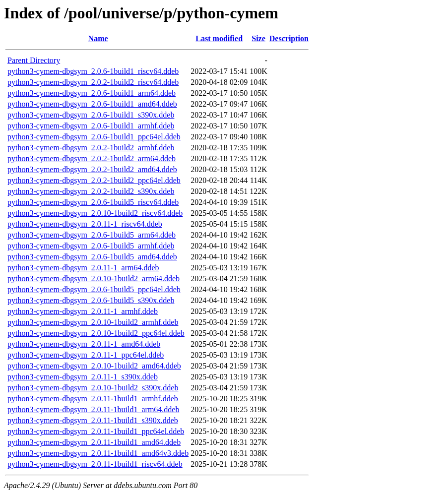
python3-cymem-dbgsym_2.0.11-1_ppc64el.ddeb (86, 355)
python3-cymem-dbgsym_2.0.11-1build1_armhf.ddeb (93, 399)
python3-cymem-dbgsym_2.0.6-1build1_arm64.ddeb (92, 93)
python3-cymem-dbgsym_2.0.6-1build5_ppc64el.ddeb (94, 289)
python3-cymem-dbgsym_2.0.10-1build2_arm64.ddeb (94, 278)
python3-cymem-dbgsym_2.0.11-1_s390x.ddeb (83, 377)
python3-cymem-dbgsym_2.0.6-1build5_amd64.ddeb (92, 257)
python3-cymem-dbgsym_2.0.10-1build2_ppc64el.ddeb (96, 333)
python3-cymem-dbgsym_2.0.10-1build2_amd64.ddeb (94, 366)
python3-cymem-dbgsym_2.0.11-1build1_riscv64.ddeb (95, 464)
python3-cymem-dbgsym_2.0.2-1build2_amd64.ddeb (92, 169)
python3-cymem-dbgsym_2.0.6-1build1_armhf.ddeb (91, 126)
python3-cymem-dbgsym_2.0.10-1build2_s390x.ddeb (93, 388)
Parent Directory (34, 60)
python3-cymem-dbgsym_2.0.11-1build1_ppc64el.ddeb (96, 431)
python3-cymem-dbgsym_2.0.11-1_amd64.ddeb (84, 344)
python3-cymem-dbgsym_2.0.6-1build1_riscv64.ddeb (93, 71)
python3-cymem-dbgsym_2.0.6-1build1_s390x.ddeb (91, 115)
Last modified (219, 38)
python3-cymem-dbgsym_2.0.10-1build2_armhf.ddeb (93, 322)
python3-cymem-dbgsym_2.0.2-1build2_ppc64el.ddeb (94, 180)
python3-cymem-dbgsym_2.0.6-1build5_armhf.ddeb (91, 246)
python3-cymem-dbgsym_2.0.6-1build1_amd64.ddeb (92, 104)
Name (98, 38)
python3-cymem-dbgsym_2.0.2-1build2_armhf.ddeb (91, 148)
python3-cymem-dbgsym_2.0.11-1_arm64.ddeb (83, 268)
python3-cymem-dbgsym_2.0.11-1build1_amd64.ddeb (94, 442)
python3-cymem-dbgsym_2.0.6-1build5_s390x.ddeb (91, 300)
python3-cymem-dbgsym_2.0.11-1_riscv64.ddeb (85, 224)
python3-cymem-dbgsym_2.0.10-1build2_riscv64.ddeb (95, 213)
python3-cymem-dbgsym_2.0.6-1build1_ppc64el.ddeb (94, 137)
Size (258, 38)
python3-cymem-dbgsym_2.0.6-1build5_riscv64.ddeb (93, 202)
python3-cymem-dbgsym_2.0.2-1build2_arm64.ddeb (92, 158)
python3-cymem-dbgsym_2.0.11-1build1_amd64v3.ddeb (98, 453)
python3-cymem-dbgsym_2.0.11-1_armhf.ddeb (83, 311)
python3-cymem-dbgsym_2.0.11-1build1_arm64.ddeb (93, 409)
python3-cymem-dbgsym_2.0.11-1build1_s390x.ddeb (93, 420)
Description (289, 38)
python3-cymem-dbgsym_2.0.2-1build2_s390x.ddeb (91, 191)
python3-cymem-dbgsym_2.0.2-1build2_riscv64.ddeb (93, 82)
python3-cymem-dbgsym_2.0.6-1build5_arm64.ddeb (92, 235)
